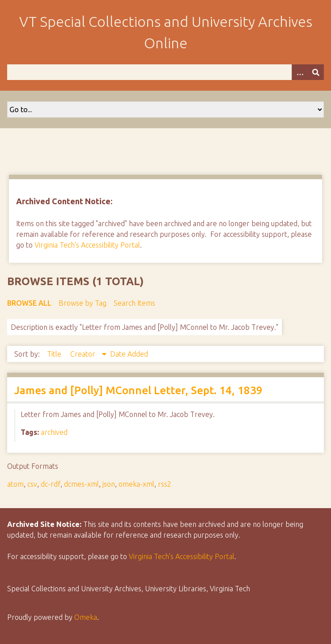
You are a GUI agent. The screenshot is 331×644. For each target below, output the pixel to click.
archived (54, 432)
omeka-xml (136, 484)
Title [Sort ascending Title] (55, 354)
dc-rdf (51, 484)
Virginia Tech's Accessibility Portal (87, 245)
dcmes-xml (81, 484)
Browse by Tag (83, 303)
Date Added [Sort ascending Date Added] (129, 354)
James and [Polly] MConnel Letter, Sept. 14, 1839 (138, 390)
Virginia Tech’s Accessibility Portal (182, 556)
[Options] (300, 72)
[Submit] (316, 72)
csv (32, 484)
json (109, 484)
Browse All (29, 303)
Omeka (86, 617)
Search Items (134, 303)
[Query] (165, 72)
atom (15, 484)
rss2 (165, 484)
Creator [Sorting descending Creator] (84, 354)
